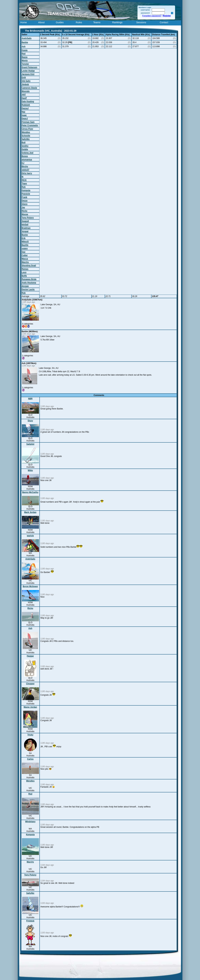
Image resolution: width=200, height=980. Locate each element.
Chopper (30, 684)
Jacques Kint (28, 74)
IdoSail (25, 225)
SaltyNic (26, 139)
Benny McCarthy (30, 492)
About (41, 22)
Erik (24, 238)
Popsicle (26, 194)
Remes (25, 269)
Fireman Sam (28, 122)
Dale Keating (28, 102)
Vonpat (25, 231)
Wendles (26, 132)
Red (24, 54)
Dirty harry (27, 173)
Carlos (30, 759)
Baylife (25, 245)
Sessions (141, 22)
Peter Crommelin (30, 125)
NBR (30, 399)
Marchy (25, 262)
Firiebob (30, 921)
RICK (24, 180)
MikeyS (25, 242)
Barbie (25, 42)
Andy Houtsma (29, 283)
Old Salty (26, 81)
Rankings (117, 22)
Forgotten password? (152, 16)
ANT (24, 95)
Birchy (25, 166)
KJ (23, 163)
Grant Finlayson (29, 67)
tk (23, 177)
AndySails (27, 38)
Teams (97, 22)
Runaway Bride (29, 279)
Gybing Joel (28, 153)
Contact (164, 22)
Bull (24, 143)
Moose (25, 214)
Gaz (24, 252)
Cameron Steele (29, 88)
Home (24, 22)
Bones (25, 156)
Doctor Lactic (28, 289)
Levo (24, 272)
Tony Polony (28, 218)
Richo (25, 211)
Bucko (25, 235)
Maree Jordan (30, 707)
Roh (24, 187)
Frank (25, 197)
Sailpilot (30, 444)
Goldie (25, 149)
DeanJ (25, 119)
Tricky (30, 735)
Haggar (30, 656)
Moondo (26, 91)
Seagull (25, 221)
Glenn (25, 204)
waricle (30, 536)
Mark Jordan (30, 512)
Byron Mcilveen (30, 586)
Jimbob (25, 84)
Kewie (25, 50)
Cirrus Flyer (27, 129)
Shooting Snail (29, 266)
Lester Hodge (28, 71)
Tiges (24, 184)
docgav (25, 286)
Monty (25, 60)
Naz (23, 112)
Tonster (25, 64)
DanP (24, 98)
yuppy (25, 248)
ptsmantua (27, 160)
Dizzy (30, 421)
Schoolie (26, 136)
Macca (25, 259)
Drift (24, 78)
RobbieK (26, 105)
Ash (24, 46)
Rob (24, 293)
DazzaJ (25, 108)
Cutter (25, 255)
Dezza (25, 201)
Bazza (25, 57)
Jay (23, 207)
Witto (30, 470)
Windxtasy (30, 822)
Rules (79, 22)
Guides (60, 22)
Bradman (26, 228)
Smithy (25, 146)
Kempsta (26, 190)
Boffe (24, 276)
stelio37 (26, 170)
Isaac (24, 115)
